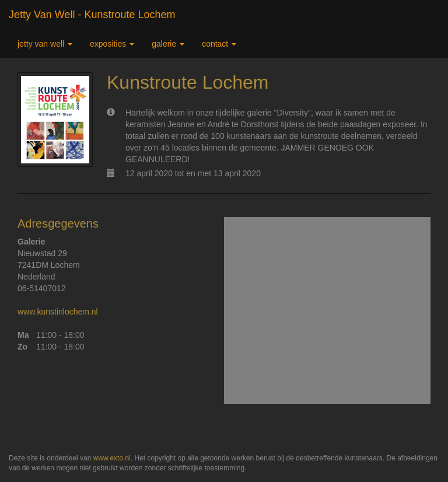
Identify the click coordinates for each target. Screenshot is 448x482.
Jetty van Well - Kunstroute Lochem (92, 15)
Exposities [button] (112, 44)
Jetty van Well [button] (45, 44)
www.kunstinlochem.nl (58, 312)
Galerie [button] (168, 44)
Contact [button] (219, 44)
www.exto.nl (112, 458)
